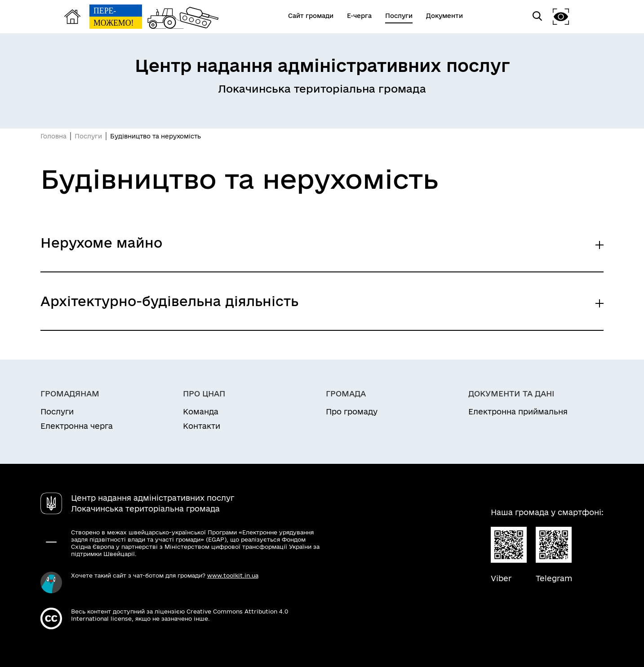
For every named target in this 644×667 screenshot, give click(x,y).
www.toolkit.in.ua (233, 575)
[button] (561, 16)
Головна (53, 136)
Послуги (88, 136)
